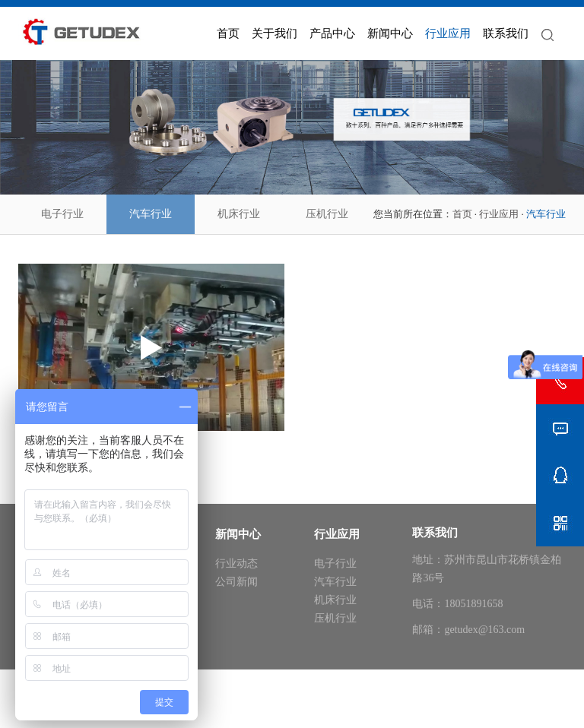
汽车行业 (151, 214)
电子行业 (62, 214)
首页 (228, 33)
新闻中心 (390, 33)
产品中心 (332, 33)
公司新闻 (236, 582)
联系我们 (506, 33)
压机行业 (327, 214)
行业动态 (236, 563)
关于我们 (275, 33)
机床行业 (239, 214)
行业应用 (448, 33)
